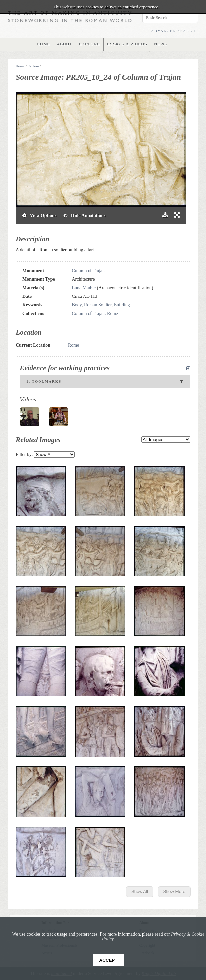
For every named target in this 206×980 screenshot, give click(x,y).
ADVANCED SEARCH (173, 31)
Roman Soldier (98, 305)
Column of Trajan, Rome (95, 313)
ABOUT (64, 44)
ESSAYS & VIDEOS (128, 44)
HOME (43, 44)
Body (77, 305)
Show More (174, 892)
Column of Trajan (89, 271)
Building (122, 305)
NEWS (161, 44)
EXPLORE (89, 44)
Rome (74, 345)
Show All (140, 892)
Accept (108, 960)
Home (20, 66)
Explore (33, 66)
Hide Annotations (84, 215)
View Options (39, 215)
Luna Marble (84, 288)
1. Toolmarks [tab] (105, 382)
